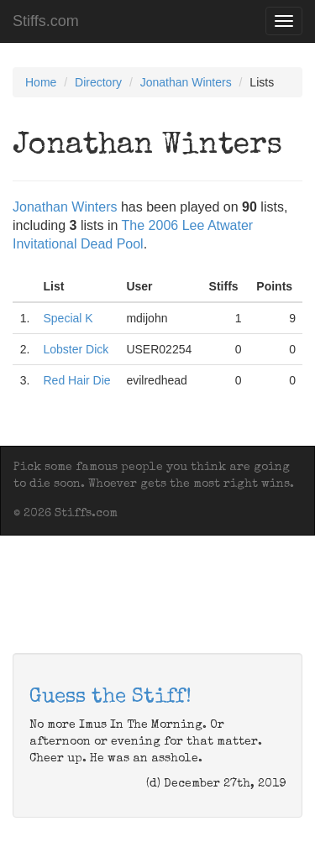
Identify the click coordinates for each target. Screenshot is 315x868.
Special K (68, 318)
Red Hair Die (76, 380)
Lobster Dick (76, 349)
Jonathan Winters (186, 82)
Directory (98, 82)
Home (41, 82)
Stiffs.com (46, 21)
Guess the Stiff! (110, 698)
